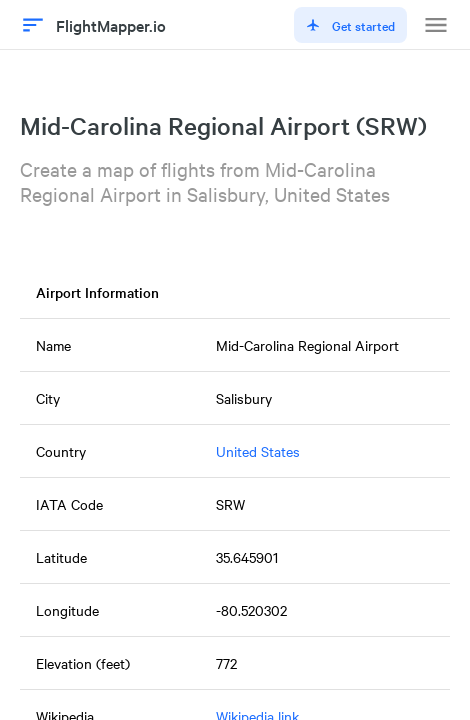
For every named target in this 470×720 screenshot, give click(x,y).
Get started (350, 25)
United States (258, 451)
